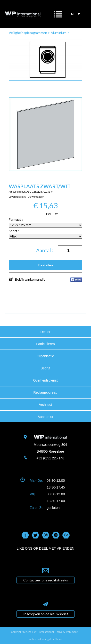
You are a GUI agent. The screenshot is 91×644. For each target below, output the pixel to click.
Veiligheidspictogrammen (28, 33)
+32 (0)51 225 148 (50, 458)
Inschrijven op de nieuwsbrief (46, 614)
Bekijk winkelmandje (27, 279)
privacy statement (67, 632)
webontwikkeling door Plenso (46, 639)
